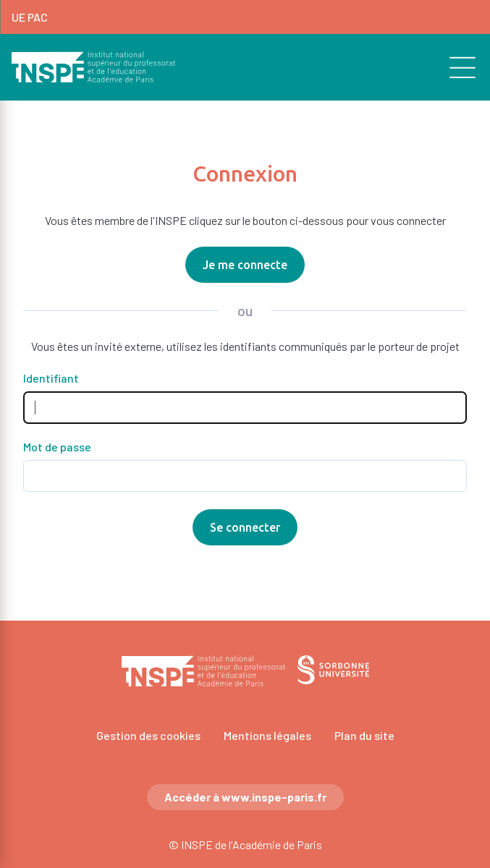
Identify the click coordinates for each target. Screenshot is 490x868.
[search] (455, 67)
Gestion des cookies (148, 735)
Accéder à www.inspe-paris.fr (245, 797)
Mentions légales (267, 735)
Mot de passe (57, 447)
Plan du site (364, 735)
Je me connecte (245, 265)
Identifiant (51, 378)
